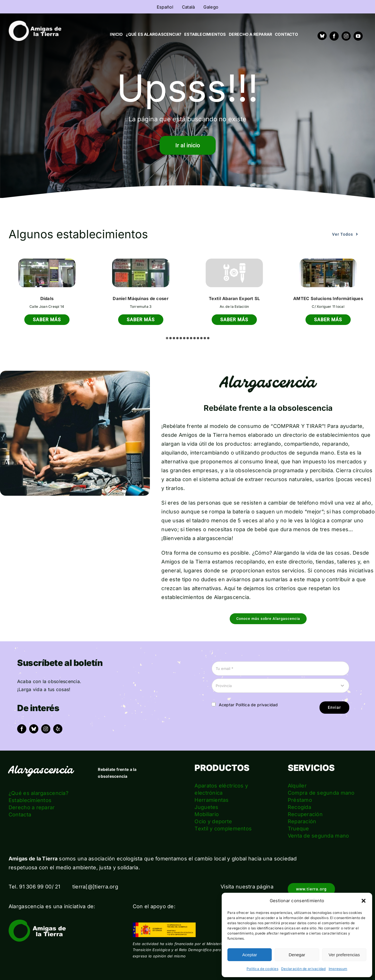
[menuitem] (165, 7)
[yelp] (58, 729)
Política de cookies (262, 969)
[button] (364, 901)
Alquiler (297, 786)
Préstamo (300, 800)
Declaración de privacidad (303, 969)
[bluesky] (34, 729)
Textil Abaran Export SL (234, 298)
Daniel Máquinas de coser (140, 298)
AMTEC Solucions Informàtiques (328, 298)
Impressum (338, 969)
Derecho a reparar (32, 807)
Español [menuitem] (165, 7)
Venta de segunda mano (319, 836)
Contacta (20, 815)
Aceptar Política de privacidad (248, 705)
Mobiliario (207, 814)
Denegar (297, 955)
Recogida (299, 807)
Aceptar (250, 955)
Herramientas (212, 800)
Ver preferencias (344, 955)
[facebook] (334, 36)
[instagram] (346, 36)
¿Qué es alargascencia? (38, 793)
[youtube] (358, 36)
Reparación (302, 821)
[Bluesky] (322, 36)
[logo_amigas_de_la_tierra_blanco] (35, 23)
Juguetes (206, 807)
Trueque (298, 829)
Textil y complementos (223, 829)
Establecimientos (30, 800)
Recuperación (305, 814)
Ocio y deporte (213, 821)
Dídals (47, 298)
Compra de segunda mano (321, 793)
